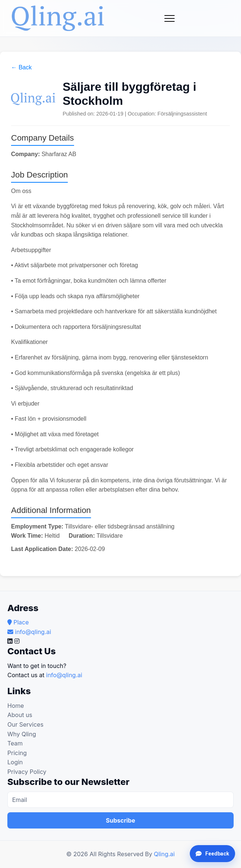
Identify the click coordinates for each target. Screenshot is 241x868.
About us (20, 715)
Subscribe (120, 820)
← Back (21, 67)
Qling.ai (164, 854)
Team (15, 743)
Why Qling (22, 734)
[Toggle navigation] (170, 18)
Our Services (25, 724)
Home (16, 706)
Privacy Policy (27, 772)
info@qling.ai (64, 675)
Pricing (17, 753)
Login (15, 762)
